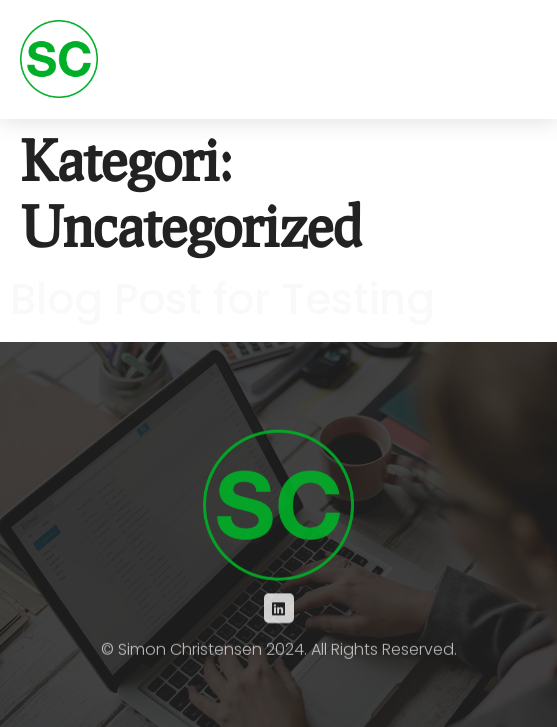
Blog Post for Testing (222, 299)
